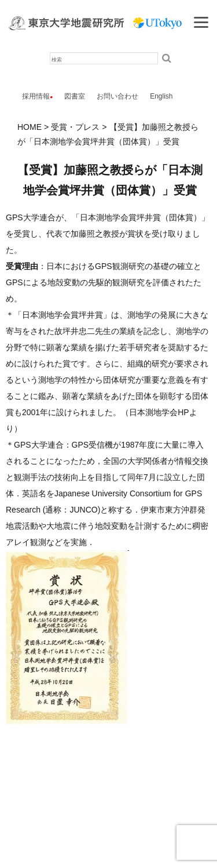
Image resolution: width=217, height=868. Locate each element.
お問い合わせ (117, 96)
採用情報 (36, 96)
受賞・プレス (75, 127)
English (161, 96)
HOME (30, 127)
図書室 (75, 96)
